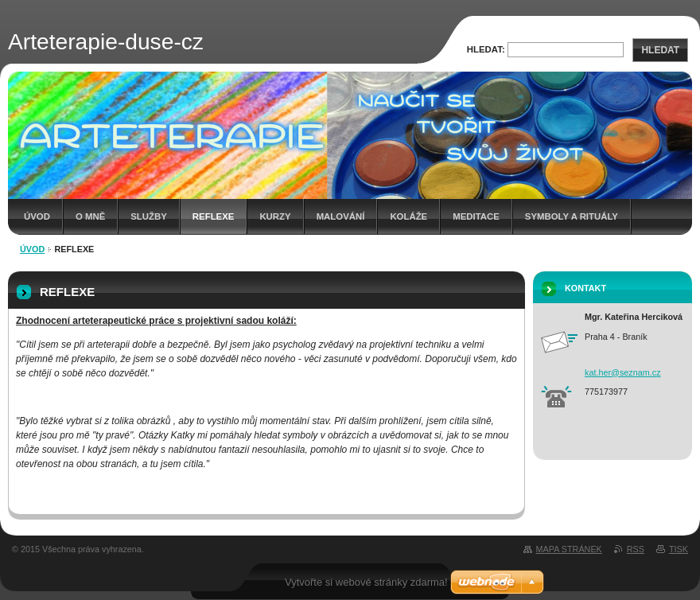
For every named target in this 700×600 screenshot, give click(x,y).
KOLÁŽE (408, 216)
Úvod (37, 216)
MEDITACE (476, 216)
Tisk (679, 549)
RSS (636, 549)
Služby (149, 216)
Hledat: (486, 49)
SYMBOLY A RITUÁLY (572, 216)
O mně (90, 216)
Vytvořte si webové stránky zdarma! (366, 582)
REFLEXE (214, 216)
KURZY (275, 216)
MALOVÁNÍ (341, 216)
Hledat (660, 50)
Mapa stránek (569, 549)
